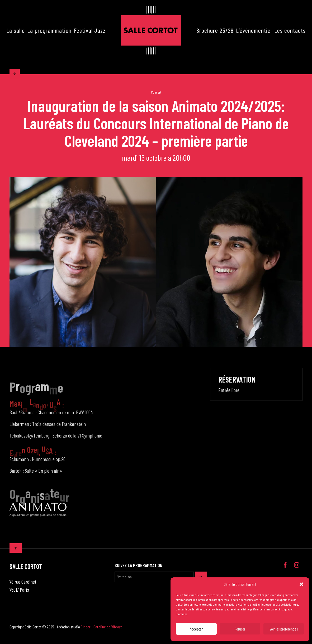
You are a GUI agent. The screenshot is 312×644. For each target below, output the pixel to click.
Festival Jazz (90, 30)
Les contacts (290, 30)
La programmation (49, 30)
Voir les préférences (284, 629)
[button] (301, 584)
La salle (16, 30)
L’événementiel (254, 30)
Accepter (196, 629)
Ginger (86, 628)
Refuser (240, 629)
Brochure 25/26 (215, 30)
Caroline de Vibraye (108, 628)
